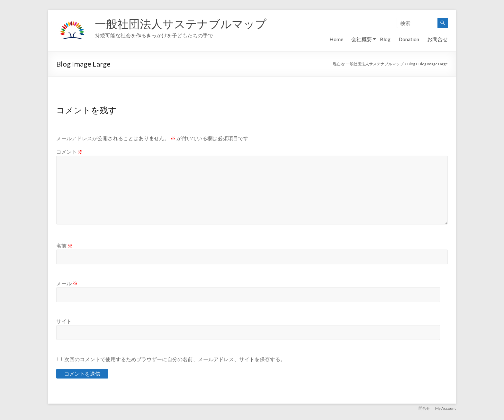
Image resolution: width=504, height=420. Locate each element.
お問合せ (437, 39)
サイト (64, 321)
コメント (70, 152)
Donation (409, 39)
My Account (446, 408)
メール (67, 283)
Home (336, 39)
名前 (64, 246)
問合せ (424, 408)
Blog (385, 39)
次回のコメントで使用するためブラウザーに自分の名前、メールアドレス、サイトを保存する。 (175, 359)
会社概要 (362, 39)
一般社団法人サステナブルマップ (183, 23)
